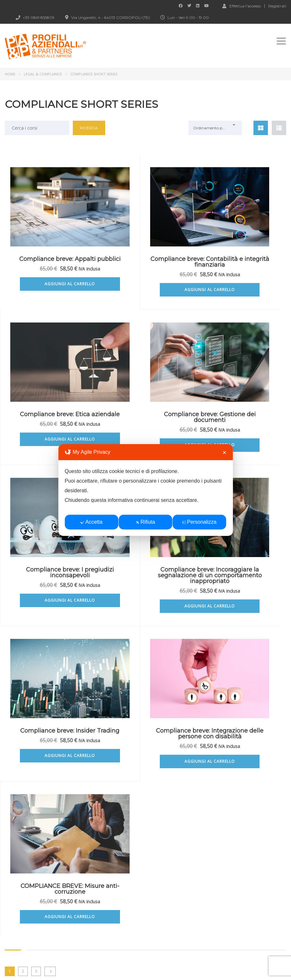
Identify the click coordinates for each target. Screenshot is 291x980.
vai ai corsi (27, 809)
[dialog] (145, 490)
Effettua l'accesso (242, 6)
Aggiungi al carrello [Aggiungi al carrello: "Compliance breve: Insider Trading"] (49, 618)
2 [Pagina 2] (23, 678)
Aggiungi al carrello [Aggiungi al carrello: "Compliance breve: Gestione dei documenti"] (49, 451)
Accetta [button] (91, 522)
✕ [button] (224, 453)
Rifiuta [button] (145, 522)
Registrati (277, 6)
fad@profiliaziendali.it (43, 883)
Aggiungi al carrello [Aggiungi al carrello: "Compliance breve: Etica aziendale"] (242, 290)
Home (10, 74)
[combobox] (215, 128)
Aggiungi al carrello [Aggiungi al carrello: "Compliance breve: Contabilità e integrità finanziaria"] (145, 295)
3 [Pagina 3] (36, 678)
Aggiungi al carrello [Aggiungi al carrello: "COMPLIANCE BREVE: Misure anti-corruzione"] (242, 618)
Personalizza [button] (199, 522)
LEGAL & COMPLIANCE (43, 74)
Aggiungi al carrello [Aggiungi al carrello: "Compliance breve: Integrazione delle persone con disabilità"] (145, 623)
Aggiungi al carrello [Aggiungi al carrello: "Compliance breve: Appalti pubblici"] (49, 290)
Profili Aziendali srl (85, 967)
